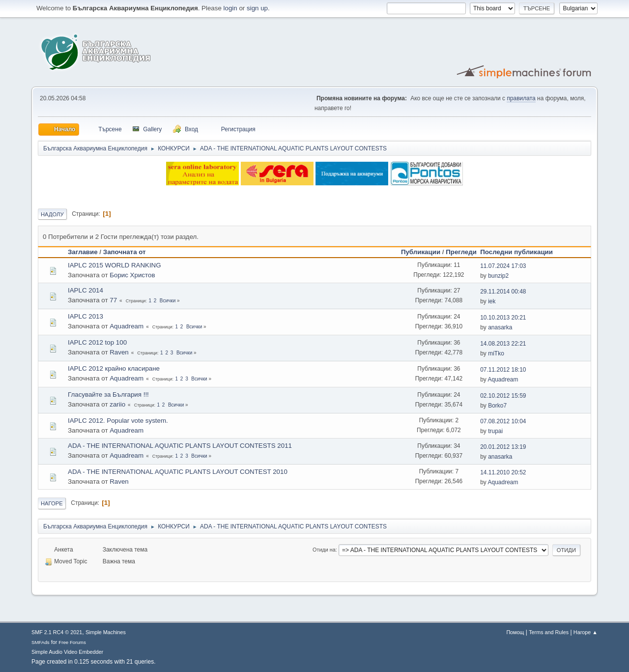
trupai (495, 431)
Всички (168, 301)
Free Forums (72, 642)
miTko (496, 353)
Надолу (52, 214)
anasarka (500, 327)
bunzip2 (498, 276)
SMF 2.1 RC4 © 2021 (57, 632)
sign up (257, 8)
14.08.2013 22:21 (503, 344)
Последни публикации (521, 252)
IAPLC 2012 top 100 (97, 342)
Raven (119, 352)
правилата (521, 98)
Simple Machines (106, 632)
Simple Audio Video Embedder (67, 652)
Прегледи (461, 252)
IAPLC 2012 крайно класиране (114, 368)
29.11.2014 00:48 (503, 292)
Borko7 (497, 406)
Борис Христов (132, 275)
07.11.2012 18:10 (503, 370)
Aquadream (127, 326)
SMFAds (41, 642)
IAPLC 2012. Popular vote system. (118, 421)
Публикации (421, 252)
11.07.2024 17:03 (503, 266)
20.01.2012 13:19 (503, 447)
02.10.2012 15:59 (503, 396)
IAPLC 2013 (86, 316)
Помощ (515, 632)
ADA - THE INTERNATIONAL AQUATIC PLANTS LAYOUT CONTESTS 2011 (180, 446)
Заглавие (83, 252)
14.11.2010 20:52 (503, 472)
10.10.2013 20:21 (503, 318)
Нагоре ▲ (586, 632)
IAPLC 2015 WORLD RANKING (114, 265)
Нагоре (52, 503)
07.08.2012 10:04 (503, 421)
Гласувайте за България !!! (108, 394)
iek (492, 301)
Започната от (125, 252)
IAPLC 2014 (86, 290)
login (230, 8)
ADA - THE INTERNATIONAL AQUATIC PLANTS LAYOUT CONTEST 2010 (178, 472)
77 (113, 300)
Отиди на (324, 550)
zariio (117, 404)
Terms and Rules (549, 632)
